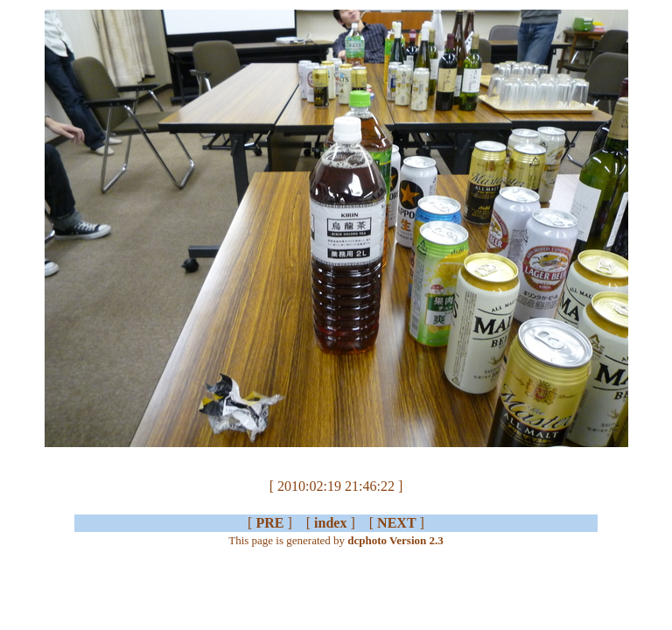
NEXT (396, 523)
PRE (269, 523)
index (330, 523)
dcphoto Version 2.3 (395, 540)
